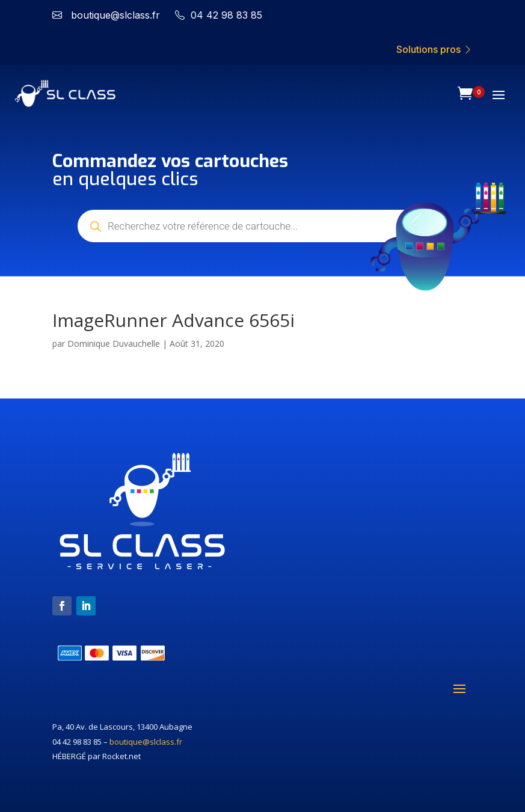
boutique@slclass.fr (146, 742)
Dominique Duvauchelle (114, 343)
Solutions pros (434, 49)
